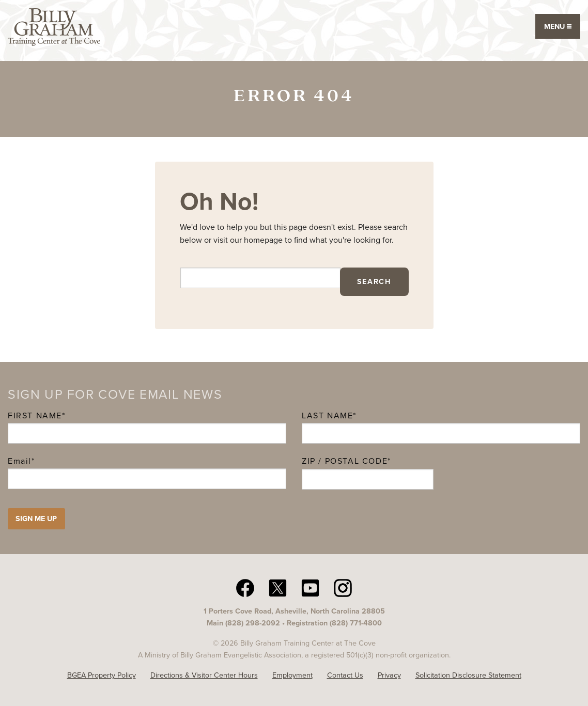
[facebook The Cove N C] (245, 587)
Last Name (327, 415)
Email (21, 461)
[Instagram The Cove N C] (343, 587)
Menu (558, 26)
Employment (292, 675)
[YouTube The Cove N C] (310, 587)
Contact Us (345, 675)
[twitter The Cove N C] (278, 587)
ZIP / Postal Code (345, 461)
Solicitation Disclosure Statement (468, 675)
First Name (35, 415)
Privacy (389, 675)
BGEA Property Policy (102, 675)
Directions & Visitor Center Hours (204, 675)
